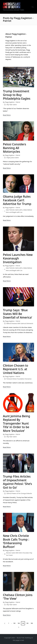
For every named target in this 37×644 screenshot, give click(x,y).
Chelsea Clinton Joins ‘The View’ (18, 597)
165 (27, 623)
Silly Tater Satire (12, 105)
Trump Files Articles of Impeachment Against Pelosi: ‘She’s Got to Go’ (17, 482)
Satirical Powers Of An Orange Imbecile (19, 493)
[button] (4, 623)
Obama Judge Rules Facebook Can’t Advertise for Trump (17, 200)
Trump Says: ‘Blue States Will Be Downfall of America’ (18, 314)
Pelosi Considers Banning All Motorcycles (15, 148)
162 (14, 623)
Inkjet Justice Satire (13, 158)
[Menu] (33, 7)
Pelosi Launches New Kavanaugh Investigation (18, 258)
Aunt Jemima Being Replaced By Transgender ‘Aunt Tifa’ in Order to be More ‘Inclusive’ (17, 423)
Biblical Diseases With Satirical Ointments (20, 323)
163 (19, 623)
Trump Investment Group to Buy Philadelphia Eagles (17, 95)
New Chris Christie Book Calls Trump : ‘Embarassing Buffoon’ (16, 541)
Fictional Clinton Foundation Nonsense (19, 379)
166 (32, 623)
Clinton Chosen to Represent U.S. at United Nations (16, 369)
